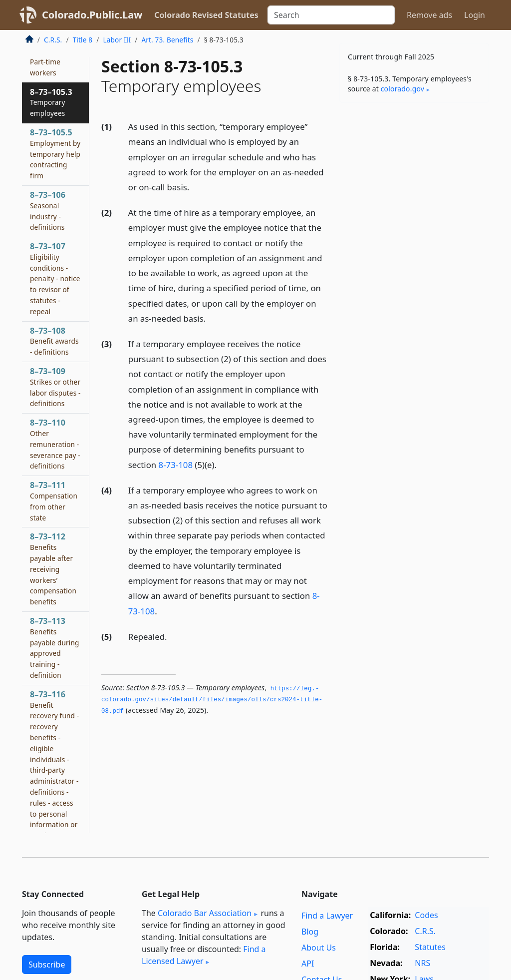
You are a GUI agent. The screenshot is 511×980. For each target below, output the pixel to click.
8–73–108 (54, 341)
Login (475, 15)
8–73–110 (55, 444)
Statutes (430, 947)
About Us (319, 948)
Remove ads (429, 15)
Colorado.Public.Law (92, 15)
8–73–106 (48, 211)
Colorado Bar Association (205, 913)
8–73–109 (55, 387)
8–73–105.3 (51, 102)
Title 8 (83, 40)
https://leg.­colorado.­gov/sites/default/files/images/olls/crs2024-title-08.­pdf (212, 700)
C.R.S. (53, 40)
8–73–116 (54, 786)
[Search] (331, 15)
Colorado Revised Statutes (206, 15)
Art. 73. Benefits (167, 40)
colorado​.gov (402, 89)
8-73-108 (176, 465)
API (308, 964)
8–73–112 (53, 569)
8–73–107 (55, 278)
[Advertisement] (414, 179)
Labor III (117, 40)
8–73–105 (48, 61)
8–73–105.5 (55, 154)
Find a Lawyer (327, 916)
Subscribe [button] (47, 965)
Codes (426, 915)
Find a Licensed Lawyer (204, 955)
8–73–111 (54, 501)
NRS (422, 963)
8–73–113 (55, 648)
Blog (310, 932)
